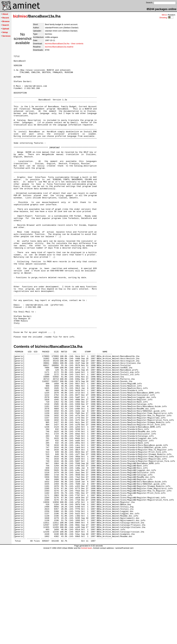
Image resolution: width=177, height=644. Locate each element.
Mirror (164, 15)
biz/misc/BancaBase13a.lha (57, 44)
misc (23, 16)
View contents (77, 44)
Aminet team (86, 643)
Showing (163, 18)
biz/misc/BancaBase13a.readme (59, 47)
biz (16, 16)
